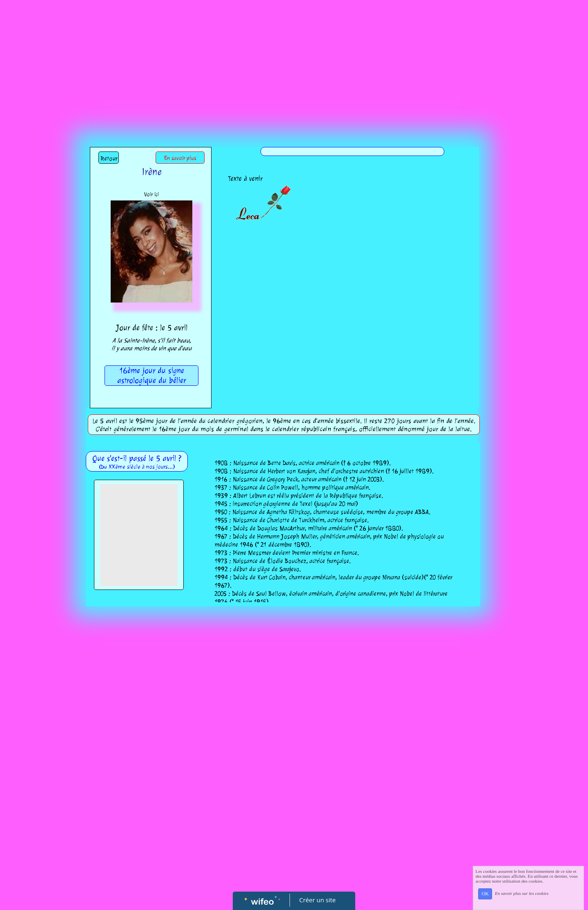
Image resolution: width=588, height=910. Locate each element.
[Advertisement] (294, 61)
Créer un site (317, 900)
